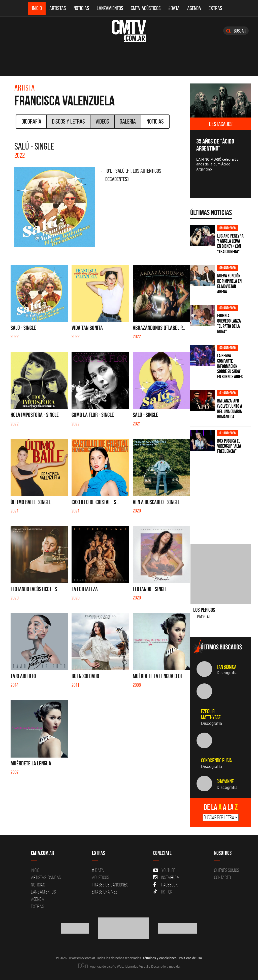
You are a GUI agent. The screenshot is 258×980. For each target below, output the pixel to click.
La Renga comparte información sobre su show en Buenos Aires (230, 366)
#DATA (174, 8)
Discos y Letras (68, 121)
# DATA (98, 870)
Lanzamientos (110, 8)
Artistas (58, 8)
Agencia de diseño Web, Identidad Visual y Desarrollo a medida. (129, 966)
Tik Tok (163, 892)
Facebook (166, 885)
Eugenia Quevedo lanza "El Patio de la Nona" (229, 324)
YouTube (164, 870)
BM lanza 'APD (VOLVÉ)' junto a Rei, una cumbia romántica (230, 409)
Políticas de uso (190, 958)
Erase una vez (105, 892)
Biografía (31, 121)
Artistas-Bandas (46, 877)
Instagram (166, 877)
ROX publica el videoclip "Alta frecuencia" (229, 446)
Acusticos (101, 877)
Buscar (236, 31)
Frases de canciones (110, 885)
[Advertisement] (224, 496)
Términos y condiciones (160, 958)
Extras (215, 8)
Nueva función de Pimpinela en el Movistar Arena (229, 284)
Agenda (194, 8)
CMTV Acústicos (146, 8)
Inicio (37, 8)
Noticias (81, 8)
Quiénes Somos (227, 870)
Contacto (222, 877)
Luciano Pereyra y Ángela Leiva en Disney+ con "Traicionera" (230, 244)
